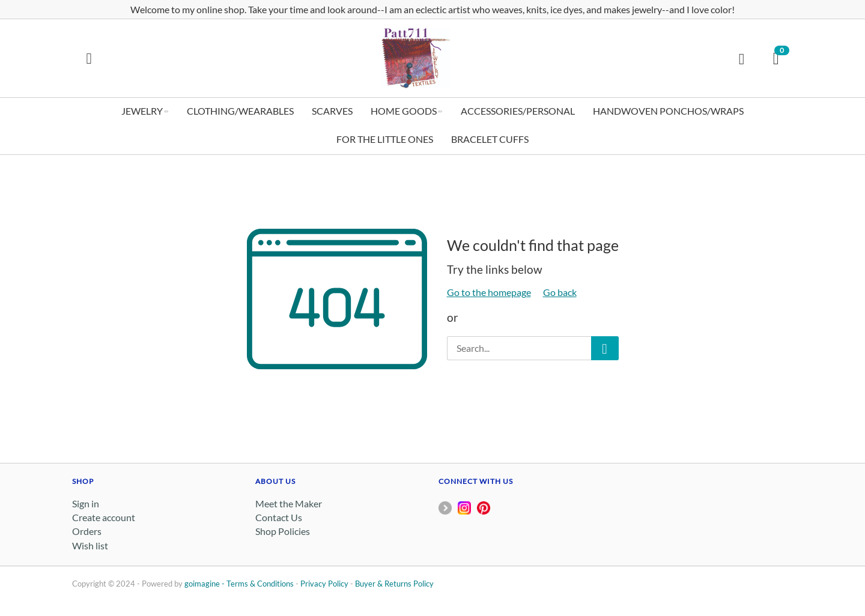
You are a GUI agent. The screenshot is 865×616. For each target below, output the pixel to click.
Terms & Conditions (260, 584)
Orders (87, 531)
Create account (104, 517)
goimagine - (205, 584)
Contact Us (279, 517)
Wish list (90, 545)
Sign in (86, 503)
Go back (560, 292)
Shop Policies (283, 531)
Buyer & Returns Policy (394, 584)
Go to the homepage (489, 292)
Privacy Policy (324, 584)
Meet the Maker (289, 503)
